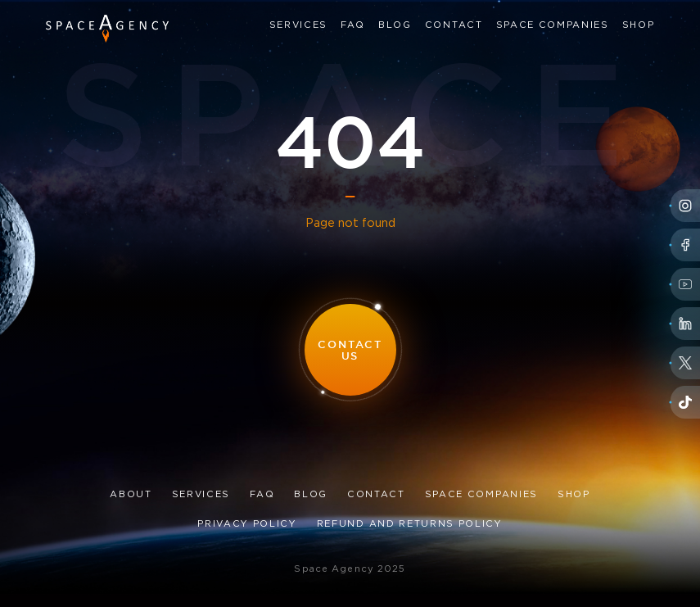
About (131, 495)
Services (298, 25)
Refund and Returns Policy (410, 524)
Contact (454, 25)
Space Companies (553, 25)
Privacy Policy (247, 524)
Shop (639, 25)
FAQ (353, 25)
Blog (395, 25)
